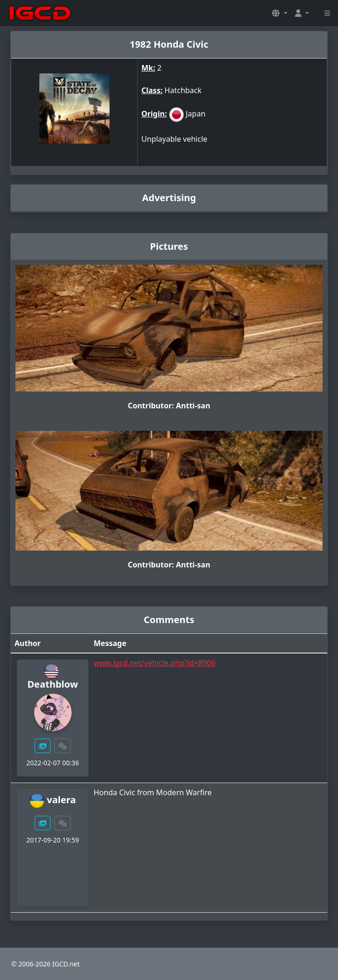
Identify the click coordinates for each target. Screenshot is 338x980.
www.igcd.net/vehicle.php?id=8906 (154, 663)
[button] (279, 13)
